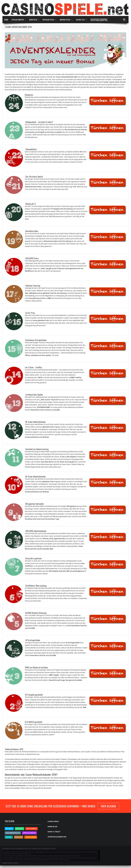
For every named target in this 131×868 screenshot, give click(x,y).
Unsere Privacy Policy (10, 863)
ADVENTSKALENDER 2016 (57, 837)
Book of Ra (33, 20)
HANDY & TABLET (54, 832)
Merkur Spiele (65, 20)
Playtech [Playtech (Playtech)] (19, 837)
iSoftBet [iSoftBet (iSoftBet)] (20, 829)
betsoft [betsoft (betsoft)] (9, 829)
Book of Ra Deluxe (63, 397)
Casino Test (81, 20)
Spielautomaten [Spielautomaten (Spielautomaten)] (29, 833)
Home (6, 20)
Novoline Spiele (48, 20)
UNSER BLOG (52, 827)
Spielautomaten (18, 20)
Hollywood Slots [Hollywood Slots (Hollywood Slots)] (13, 833)
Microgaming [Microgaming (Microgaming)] (32, 829)
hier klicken (108, 806)
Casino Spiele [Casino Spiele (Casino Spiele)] (31, 837)
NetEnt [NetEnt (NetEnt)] (9, 837)
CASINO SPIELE (53, 822)
